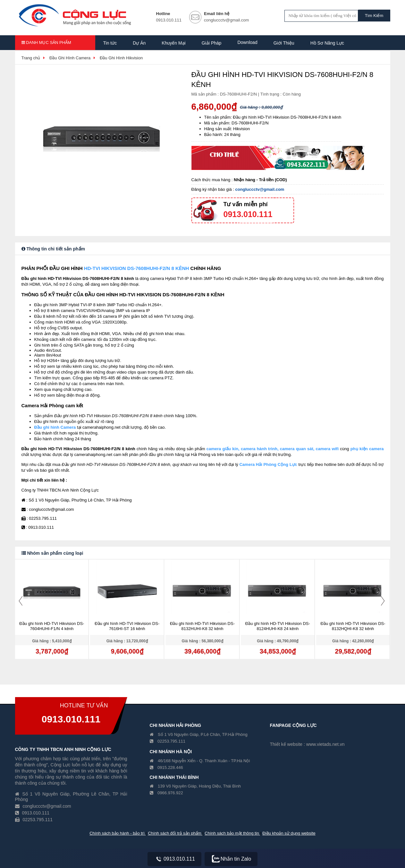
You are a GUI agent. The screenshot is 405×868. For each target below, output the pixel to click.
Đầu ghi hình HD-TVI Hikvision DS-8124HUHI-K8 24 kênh (278, 626)
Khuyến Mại (173, 43)
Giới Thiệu (284, 43)
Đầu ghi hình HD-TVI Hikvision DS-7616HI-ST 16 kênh (127, 626)
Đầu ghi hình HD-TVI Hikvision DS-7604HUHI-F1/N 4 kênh (52, 626)
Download (247, 42)
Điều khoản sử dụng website (289, 833)
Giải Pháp (212, 43)
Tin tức (110, 43)
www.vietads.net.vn (325, 744)
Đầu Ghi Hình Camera (70, 58)
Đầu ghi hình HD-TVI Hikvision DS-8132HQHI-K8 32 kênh (353, 626)
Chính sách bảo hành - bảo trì (118, 833)
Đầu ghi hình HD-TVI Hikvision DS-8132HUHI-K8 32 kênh (202, 626)
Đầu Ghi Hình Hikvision (121, 58)
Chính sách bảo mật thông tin (232, 833)
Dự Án (139, 43)
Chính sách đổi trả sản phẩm (175, 833)
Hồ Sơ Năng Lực (327, 43)
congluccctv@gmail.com (260, 189)
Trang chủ (31, 58)
